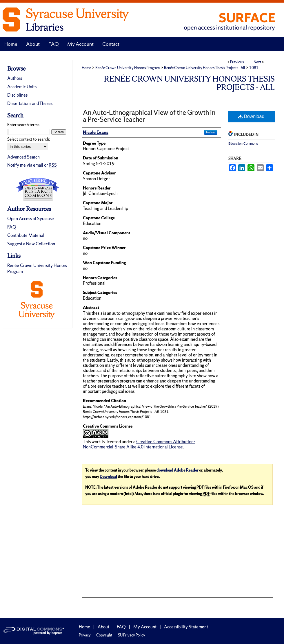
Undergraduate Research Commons (38, 189)
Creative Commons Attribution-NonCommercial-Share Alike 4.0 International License (139, 444)
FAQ (12, 227)
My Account (145, 627)
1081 (254, 68)
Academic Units (22, 87)
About (103, 627)
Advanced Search (23, 157)
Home (86, 68)
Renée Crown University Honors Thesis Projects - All (204, 68)
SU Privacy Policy (132, 635)
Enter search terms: (24, 125)
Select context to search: (29, 139)
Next (257, 62)
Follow (211, 132)
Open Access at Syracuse (31, 219)
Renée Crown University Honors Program (128, 68)
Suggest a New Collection (31, 244)
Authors (15, 78)
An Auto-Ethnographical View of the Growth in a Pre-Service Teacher (149, 116)
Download (251, 116)
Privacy (85, 635)
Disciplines (17, 95)
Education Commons (243, 143)
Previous (237, 62)
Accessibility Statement (186, 627)
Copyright (104, 635)
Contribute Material (26, 235)
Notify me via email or (32, 165)
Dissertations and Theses (30, 103)
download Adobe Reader (177, 470)
